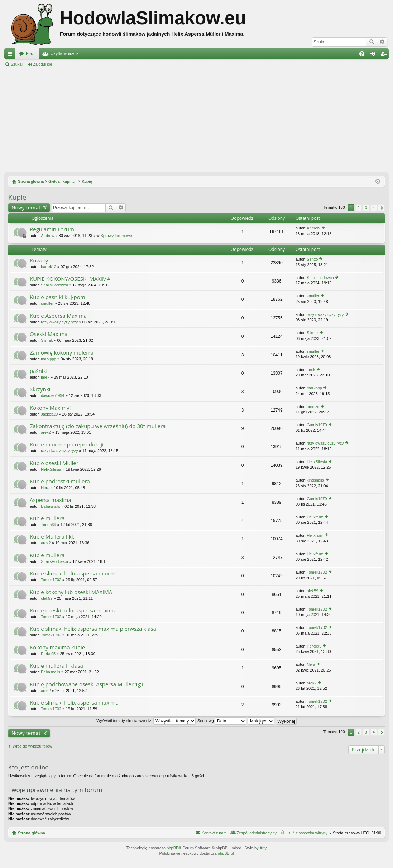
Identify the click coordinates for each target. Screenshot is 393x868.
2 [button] (359, 208)
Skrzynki (40, 389)
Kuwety (39, 260)
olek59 (47, 598)
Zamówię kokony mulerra (62, 353)
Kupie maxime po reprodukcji (67, 444)
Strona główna (32, 833)
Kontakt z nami (214, 833)
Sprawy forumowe (116, 236)
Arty (263, 848)
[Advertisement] (196, 120)
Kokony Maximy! (50, 408)
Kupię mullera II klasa (56, 666)
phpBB (172, 848)
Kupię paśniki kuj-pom (57, 297)
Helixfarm (315, 517)
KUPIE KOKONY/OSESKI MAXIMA (70, 279)
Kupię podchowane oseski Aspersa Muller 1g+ (87, 684)
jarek (45, 377)
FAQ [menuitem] (364, 55)
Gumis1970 (317, 425)
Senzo (312, 259)
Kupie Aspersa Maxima (58, 316)
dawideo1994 (52, 395)
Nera (45, 488)
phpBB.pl (226, 853)
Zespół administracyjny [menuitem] (257, 833)
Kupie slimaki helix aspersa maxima (74, 573)
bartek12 (49, 267)
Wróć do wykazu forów (32, 746)
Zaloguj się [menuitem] (374, 55)
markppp (49, 359)
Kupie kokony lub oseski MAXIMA (71, 592)
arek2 (46, 432)
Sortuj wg (222, 721)
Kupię (17, 197)
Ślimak (47, 340)
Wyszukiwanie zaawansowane (382, 42)
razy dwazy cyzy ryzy (59, 322)
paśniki (39, 371)
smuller (47, 303)
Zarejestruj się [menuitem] (385, 55)
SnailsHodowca (54, 285)
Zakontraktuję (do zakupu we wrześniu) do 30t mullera (98, 426)
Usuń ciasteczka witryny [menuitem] (306, 833)
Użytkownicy (63, 54)
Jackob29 (49, 414)
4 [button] (374, 208)
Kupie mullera (47, 518)
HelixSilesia (51, 469)
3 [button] (366, 208)
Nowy (26, 207)
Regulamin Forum (52, 229)
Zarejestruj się (75, 64)
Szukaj (372, 42)
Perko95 (48, 654)
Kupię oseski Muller (54, 463)
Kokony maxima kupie (57, 647)
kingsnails (315, 480)
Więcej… (11, 55)
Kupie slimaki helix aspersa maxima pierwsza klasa (93, 629)
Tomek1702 (51, 580)
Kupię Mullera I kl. (52, 537)
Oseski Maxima (49, 334)
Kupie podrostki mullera (60, 481)
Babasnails (51, 506)
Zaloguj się (42, 64)
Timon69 (48, 525)
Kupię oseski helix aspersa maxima (73, 610)
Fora (30, 54)
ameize (313, 407)
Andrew (47, 236)
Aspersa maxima (51, 500)
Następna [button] (381, 208)
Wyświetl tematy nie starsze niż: (146, 721)
